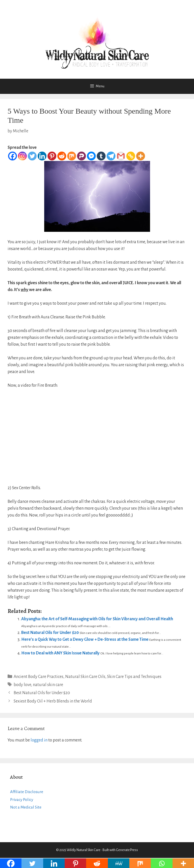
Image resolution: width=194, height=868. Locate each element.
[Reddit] (62, 156)
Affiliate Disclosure (27, 792)
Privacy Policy (22, 800)
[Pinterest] (52, 156)
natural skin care (48, 685)
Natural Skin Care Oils (85, 677)
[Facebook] (13, 156)
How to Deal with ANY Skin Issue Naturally (60, 653)
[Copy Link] (131, 156)
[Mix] (72, 156)
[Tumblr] (101, 156)
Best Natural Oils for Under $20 (50, 633)
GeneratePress (127, 850)
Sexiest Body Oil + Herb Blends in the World (53, 701)
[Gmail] (121, 156)
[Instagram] (22, 156)
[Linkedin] (42, 156)
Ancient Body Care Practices (39, 677)
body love (22, 685)
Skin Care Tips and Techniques (134, 677)
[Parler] (81, 156)
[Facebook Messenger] (91, 156)
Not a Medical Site (26, 807)
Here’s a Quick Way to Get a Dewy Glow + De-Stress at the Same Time (85, 639)
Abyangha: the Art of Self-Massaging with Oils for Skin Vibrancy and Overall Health (97, 619)
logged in (39, 740)
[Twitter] (32, 156)
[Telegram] (111, 156)
